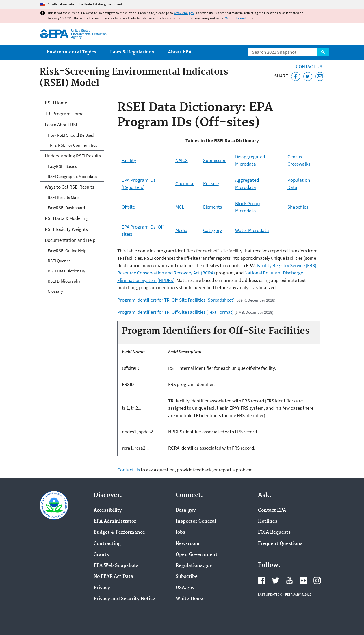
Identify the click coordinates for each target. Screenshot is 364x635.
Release (211, 183)
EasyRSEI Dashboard (66, 208)
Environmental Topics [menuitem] (71, 52)
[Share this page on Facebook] (296, 76)
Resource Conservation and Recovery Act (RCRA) (166, 273)
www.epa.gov (184, 13)
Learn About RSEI (62, 125)
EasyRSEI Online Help (67, 251)
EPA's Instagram (317, 580)
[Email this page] (320, 76)
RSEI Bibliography (64, 281)
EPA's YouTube (289, 580)
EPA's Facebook (262, 580)
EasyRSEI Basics (62, 166)
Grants (101, 555)
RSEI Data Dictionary (66, 271)
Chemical (185, 183)
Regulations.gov (194, 566)
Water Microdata (252, 230)
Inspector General (196, 521)
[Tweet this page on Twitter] (308, 76)
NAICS (182, 160)
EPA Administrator (115, 521)
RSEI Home (56, 103)
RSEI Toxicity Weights (66, 229)
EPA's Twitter (276, 580)
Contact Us (309, 66)
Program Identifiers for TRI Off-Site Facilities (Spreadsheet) (176, 300)
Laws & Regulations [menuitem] (132, 52)
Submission (215, 160)
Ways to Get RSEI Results (69, 187)
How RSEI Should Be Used (71, 135)
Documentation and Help (70, 240)
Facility (129, 160)
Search (323, 52)
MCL (180, 207)
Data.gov (186, 510)
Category (212, 230)
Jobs (180, 532)
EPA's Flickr (303, 580)
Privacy (102, 588)
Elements (212, 207)
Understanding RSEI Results (73, 156)
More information (238, 18)
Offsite (128, 207)
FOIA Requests (274, 532)
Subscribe (187, 577)
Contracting (107, 544)
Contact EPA (272, 510)
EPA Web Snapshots (116, 566)
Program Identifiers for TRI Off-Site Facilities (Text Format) (175, 312)
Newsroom (188, 544)
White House (190, 599)
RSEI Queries (59, 261)
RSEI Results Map (63, 197)
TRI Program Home (64, 114)
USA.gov (185, 588)
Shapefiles (298, 207)
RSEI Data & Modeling (66, 218)
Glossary (55, 291)
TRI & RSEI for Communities (72, 145)
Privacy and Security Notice (124, 599)
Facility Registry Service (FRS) (287, 265)
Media (181, 230)
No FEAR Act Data (113, 577)
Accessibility (108, 510)
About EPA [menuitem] (180, 52)
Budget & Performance (119, 532)
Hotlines (268, 521)
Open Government (197, 555)
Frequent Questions (280, 544)
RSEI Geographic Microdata (72, 176)
